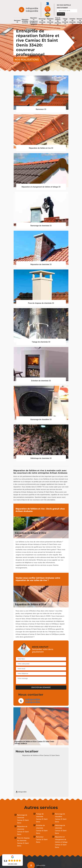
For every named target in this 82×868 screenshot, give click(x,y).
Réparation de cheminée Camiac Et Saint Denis (23, 830)
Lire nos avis (13, 864)
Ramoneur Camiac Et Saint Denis (42, 840)
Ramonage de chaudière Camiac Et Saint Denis (61, 818)
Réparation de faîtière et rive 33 (25, 21)
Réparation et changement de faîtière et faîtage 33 (34, 21)
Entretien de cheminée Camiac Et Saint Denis (42, 829)
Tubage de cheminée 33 (65, 21)
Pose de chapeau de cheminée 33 (58, 21)
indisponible (32, 8)
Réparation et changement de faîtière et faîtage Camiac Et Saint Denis (61, 842)
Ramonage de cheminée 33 (42, 21)
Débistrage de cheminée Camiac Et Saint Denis (61, 829)
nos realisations (27, 59)
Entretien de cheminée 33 (72, 21)
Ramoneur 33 (17, 21)
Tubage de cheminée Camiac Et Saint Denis (42, 818)
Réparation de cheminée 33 (50, 21)
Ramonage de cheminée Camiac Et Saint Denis (23, 819)
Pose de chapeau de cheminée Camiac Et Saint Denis (23, 842)
